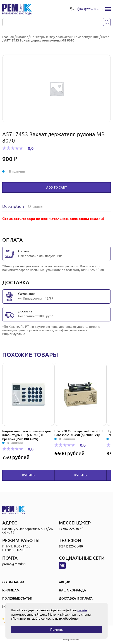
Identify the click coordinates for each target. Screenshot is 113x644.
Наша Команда (72, 590)
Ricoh (105, 37)
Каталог (22, 37)
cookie (82, 610)
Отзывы (36, 206)
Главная (8, 37)
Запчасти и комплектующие (78, 37)
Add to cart (56, 187)
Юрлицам (11, 590)
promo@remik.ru (14, 564)
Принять (56, 630)
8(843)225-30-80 (71, 546)
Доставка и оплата (76, 598)
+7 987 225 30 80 (71, 529)
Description (13, 206)
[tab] (14, 206)
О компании (13, 582)
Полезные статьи (17, 598)
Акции (65, 582)
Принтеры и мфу (43, 37)
